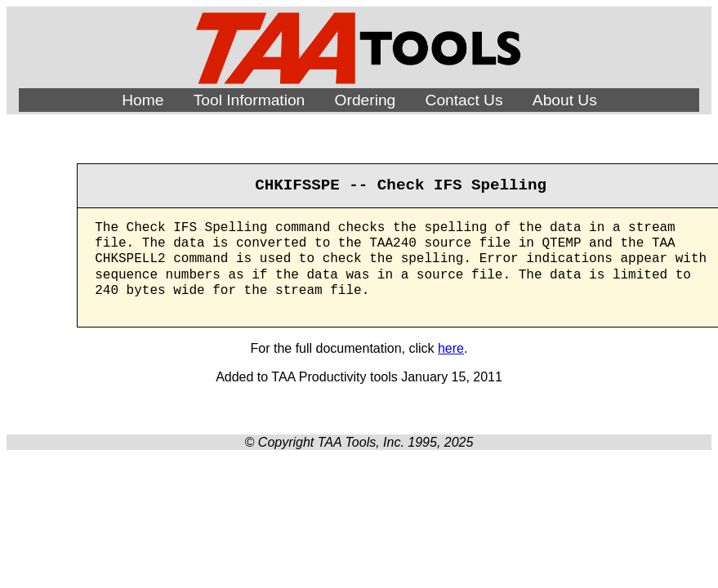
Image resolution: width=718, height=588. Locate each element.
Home (143, 100)
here (451, 348)
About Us (565, 100)
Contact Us (464, 100)
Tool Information (250, 100)
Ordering (366, 100)
